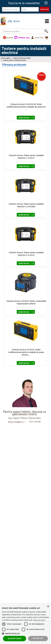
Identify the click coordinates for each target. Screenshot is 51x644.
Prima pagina (6, 58)
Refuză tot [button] (38, 638)
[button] (26, 633)
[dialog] (26, 624)
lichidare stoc (22, 38)
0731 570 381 (35, 422)
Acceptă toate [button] (15, 638)
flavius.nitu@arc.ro (16, 422)
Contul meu (37, 38)
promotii (8, 38)
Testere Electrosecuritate (22, 58)
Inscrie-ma (44, 9)
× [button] (48, 607)
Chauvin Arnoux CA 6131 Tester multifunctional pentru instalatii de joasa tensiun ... (26, 352)
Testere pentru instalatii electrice (15, 60)
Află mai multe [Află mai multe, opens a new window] (39, 620)
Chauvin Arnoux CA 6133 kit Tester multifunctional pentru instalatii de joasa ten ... (26, 107)
